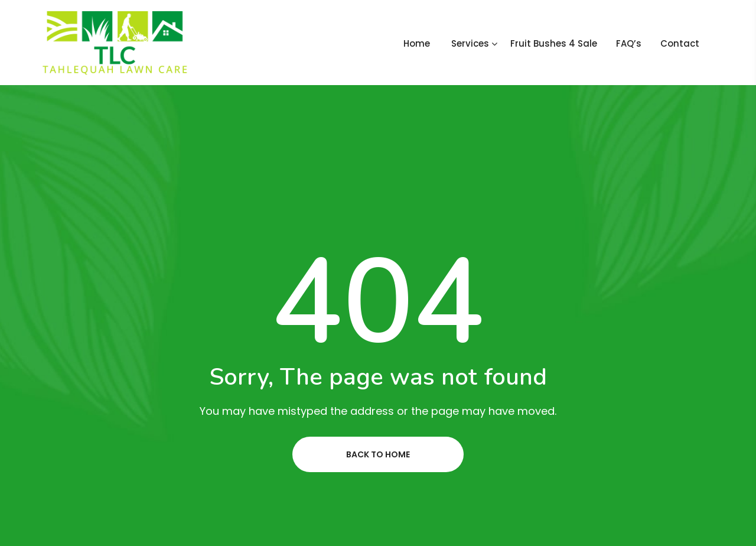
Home (417, 43)
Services (470, 43)
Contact (680, 43)
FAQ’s (629, 43)
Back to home (378, 454)
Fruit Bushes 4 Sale (554, 43)
